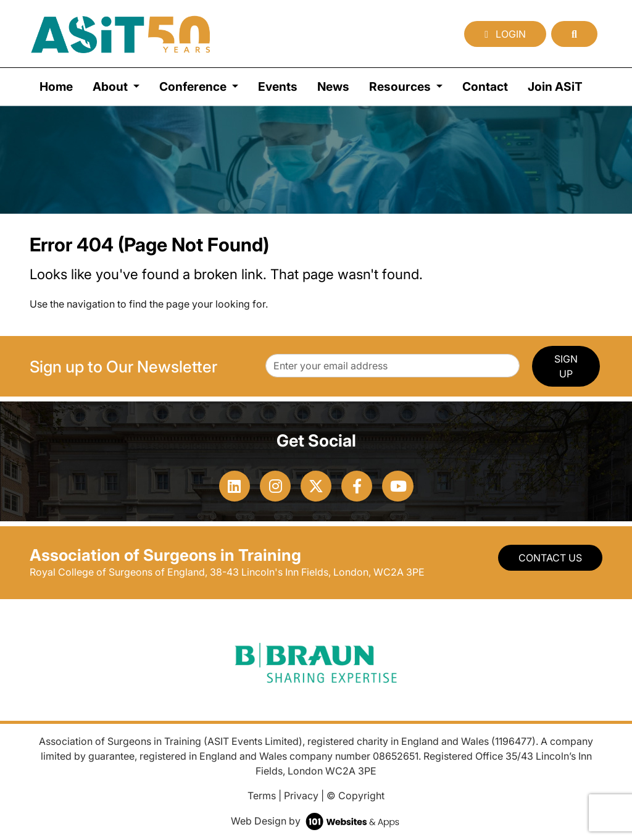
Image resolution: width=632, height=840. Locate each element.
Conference (194, 86)
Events (278, 86)
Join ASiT (555, 86)
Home (56, 86)
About (111, 86)
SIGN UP (566, 366)
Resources (401, 86)
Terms (262, 796)
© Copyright (355, 796)
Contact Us (550, 558)
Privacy (301, 796)
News (333, 86)
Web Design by (316, 821)
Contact (485, 86)
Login (505, 34)
